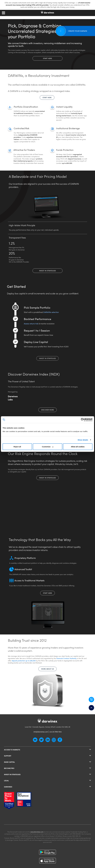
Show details (83, 440)
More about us (47, 669)
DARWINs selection (51, 312)
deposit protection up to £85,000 (24, 661)
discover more (48, 410)
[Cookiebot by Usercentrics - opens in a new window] (83, 420)
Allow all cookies (78, 447)
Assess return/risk (31, 324)
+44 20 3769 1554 (55, 732)
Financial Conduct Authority (66, 658)
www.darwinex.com (37, 832)
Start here (47, 58)
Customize (48, 447)
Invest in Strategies (47, 271)
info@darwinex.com (41, 732)
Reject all (17, 447)
